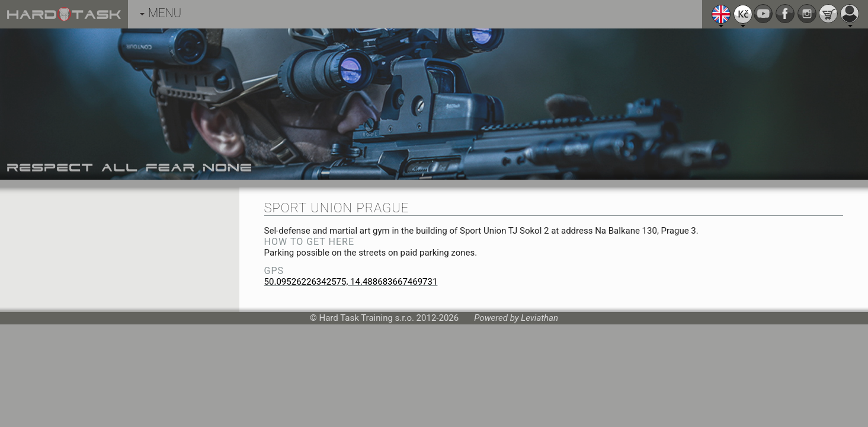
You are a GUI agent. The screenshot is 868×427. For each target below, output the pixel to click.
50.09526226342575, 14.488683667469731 (351, 282)
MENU (161, 13)
